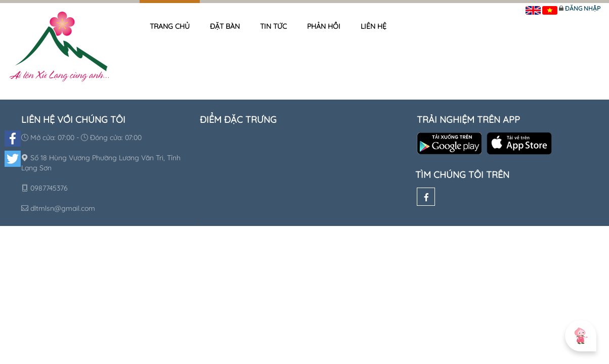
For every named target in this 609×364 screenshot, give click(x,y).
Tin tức (273, 26)
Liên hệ (374, 26)
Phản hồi (324, 26)
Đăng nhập (583, 8)
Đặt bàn (225, 26)
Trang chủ (170, 26)
